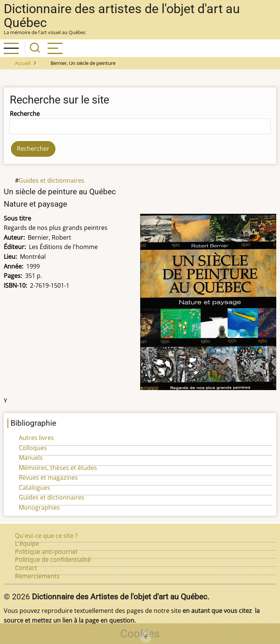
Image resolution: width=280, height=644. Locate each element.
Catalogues (34, 488)
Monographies (39, 507)
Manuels (31, 458)
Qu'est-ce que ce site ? (46, 536)
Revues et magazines (48, 477)
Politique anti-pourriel (46, 552)
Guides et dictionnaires (52, 180)
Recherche (25, 114)
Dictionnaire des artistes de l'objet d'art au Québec (122, 16)
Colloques (33, 448)
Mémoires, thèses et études (58, 468)
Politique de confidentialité (53, 560)
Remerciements (37, 576)
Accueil (23, 63)
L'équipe (27, 543)
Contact (26, 568)
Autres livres (36, 438)
